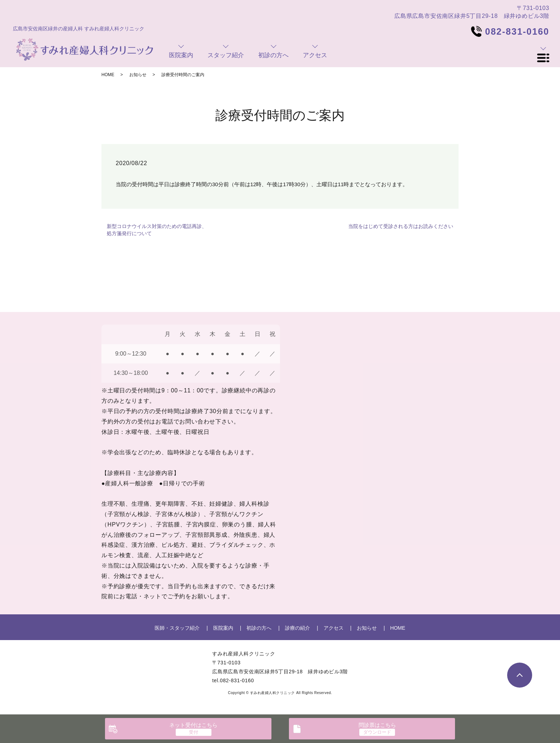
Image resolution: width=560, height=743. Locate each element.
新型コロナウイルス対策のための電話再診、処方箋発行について (157, 230)
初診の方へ (259, 628)
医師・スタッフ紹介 (177, 628)
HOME (108, 75)
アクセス (334, 628)
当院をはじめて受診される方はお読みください (401, 226)
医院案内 (223, 628)
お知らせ (138, 75)
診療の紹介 (297, 628)
